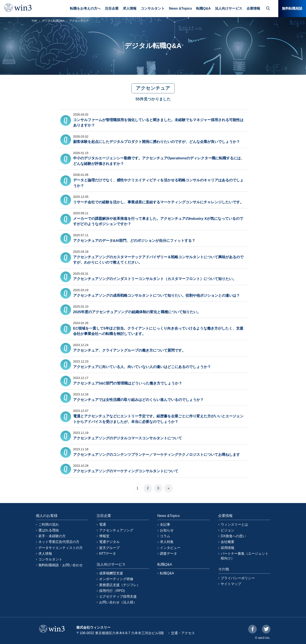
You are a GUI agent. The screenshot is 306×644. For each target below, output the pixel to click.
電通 (103, 524)
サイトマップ (231, 584)
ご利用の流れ (49, 524)
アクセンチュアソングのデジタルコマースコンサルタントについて (128, 438)
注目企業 (112, 8)
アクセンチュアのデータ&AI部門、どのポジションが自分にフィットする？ (134, 241)
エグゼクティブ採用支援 (118, 596)
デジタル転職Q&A (53, 21)
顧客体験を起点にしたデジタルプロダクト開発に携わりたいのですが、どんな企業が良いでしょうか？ (157, 142)
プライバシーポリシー (238, 578)
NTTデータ (108, 554)
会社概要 (228, 542)
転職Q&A (203, 8)
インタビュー (170, 548)
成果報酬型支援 (111, 573)
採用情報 (228, 548)
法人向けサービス (229, 8)
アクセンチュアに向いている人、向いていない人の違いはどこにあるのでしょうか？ (142, 367)
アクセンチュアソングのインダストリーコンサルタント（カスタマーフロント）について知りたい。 (155, 279)
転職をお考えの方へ (85, 8)
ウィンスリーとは (234, 524)
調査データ (168, 554)
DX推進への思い (233, 536)
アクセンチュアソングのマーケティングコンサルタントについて (126, 471)
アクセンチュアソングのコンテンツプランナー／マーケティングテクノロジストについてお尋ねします (157, 455)
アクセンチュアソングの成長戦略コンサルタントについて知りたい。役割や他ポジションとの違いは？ (157, 296)
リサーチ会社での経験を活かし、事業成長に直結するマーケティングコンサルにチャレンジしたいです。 (158, 202)
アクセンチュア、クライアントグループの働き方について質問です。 (129, 350)
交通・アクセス (183, 633)
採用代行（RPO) (112, 591)
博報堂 (104, 536)
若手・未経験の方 (52, 536)
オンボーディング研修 (116, 579)
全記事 (165, 524)
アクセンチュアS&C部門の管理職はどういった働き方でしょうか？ (128, 383)
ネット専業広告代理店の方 (59, 542)
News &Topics (180, 8)
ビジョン (228, 530)
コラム (165, 536)
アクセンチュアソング (116, 530)
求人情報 (130, 8)
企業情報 (253, 8)
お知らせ (167, 530)
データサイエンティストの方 (61, 548)
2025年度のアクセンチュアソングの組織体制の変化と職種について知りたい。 (137, 312)
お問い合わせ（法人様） (118, 602)
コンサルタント (153, 8)
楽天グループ (109, 548)
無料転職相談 (292, 8)
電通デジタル (109, 542)
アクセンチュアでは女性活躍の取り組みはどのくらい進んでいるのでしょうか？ (138, 400)
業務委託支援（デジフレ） (120, 585)
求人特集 (167, 542)
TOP (34, 21)
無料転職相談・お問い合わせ (61, 565)
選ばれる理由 (49, 530)
